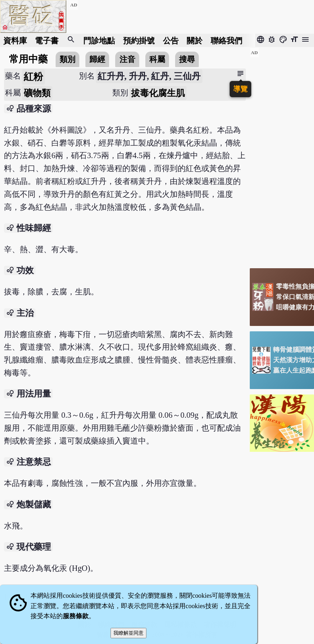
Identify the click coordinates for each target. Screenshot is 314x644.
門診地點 (99, 40)
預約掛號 (139, 40)
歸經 (97, 59)
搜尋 (187, 59)
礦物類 (37, 93)
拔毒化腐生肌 (158, 93)
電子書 (47, 40)
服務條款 (76, 616)
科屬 (157, 59)
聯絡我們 (226, 40)
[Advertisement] (282, 155)
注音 (127, 59)
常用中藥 (28, 59)
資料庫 (15, 40)
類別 (67, 59)
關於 (195, 40)
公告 (171, 40)
